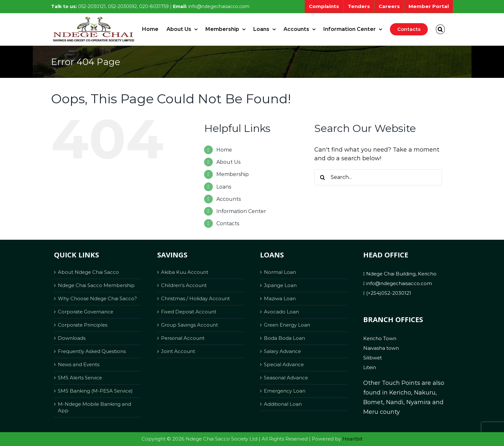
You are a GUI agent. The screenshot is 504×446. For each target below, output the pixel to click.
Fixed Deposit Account (189, 312)
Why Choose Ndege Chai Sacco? (97, 298)
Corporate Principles (83, 325)
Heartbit (352, 439)
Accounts (229, 199)
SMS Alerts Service (80, 378)
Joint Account (178, 351)
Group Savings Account (189, 325)
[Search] (322, 177)
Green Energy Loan (287, 325)
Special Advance (284, 364)
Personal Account (183, 338)
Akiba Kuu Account (185, 272)
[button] (440, 29)
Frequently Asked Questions (92, 351)
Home (224, 150)
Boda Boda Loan (284, 338)
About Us (228, 162)
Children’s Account (184, 285)
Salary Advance (282, 351)
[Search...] (378, 177)
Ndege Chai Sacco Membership (96, 285)
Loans (224, 187)
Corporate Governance (85, 312)
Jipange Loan (280, 285)
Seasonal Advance (286, 378)
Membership (233, 174)
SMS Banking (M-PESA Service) (95, 391)
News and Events (79, 364)
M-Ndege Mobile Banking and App (94, 407)
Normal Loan (280, 272)
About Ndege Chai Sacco (88, 272)
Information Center (241, 211)
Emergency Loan (285, 391)
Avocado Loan (281, 312)
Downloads (72, 338)
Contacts (228, 223)
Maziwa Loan (280, 298)
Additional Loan (283, 404)
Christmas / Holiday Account (195, 298)
